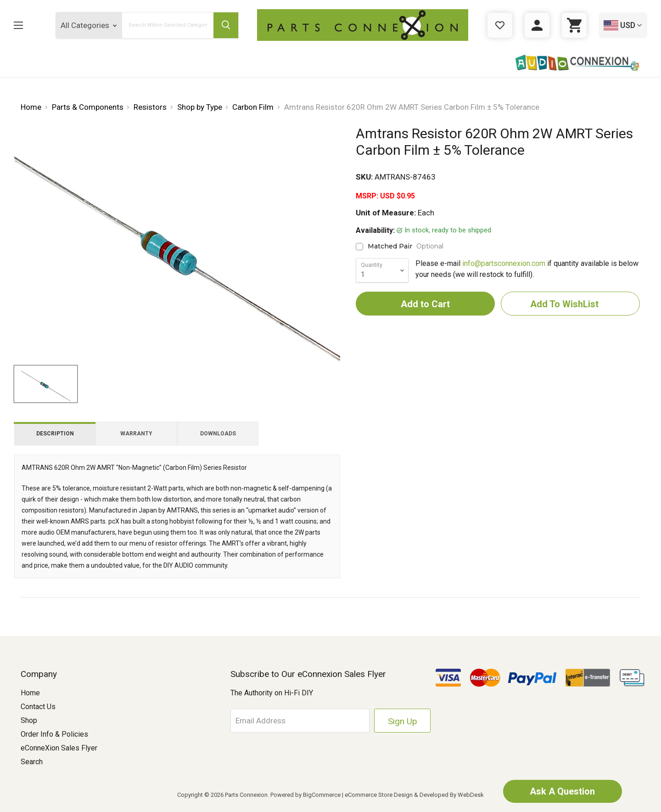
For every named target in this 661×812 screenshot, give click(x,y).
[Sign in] (537, 25)
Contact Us (38, 707)
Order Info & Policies (54, 734)
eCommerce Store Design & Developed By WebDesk (414, 795)
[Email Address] (301, 721)
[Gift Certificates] (500, 25)
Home (30, 693)
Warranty (136, 434)
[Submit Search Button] (226, 25)
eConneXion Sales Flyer (59, 748)
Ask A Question (562, 791)
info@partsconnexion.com (504, 263)
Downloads (218, 434)
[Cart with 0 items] (574, 25)
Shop (29, 720)
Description (55, 434)
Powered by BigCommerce (305, 795)
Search (32, 762)
